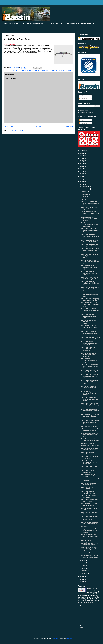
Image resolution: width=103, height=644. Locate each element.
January (84, 573)
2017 (82, 176)
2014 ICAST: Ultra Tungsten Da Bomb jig (90, 457)
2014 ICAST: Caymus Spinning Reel (88, 471)
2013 (82, 577)
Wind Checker (84, 110)
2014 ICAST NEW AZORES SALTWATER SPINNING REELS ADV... (90, 462)
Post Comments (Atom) (19, 131)
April (83, 566)
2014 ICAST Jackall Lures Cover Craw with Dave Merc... (89, 360)
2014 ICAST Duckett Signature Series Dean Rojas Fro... (89, 267)
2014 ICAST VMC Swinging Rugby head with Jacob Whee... (90, 256)
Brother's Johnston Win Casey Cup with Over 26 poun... (90, 536)
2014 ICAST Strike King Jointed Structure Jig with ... (90, 262)
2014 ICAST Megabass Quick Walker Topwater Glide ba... (90, 250)
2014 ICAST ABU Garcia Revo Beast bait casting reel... (89, 295)
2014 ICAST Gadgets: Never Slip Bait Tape (90, 208)
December (85, 186)
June (83, 560)
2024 (82, 158)
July (83, 199)
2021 (82, 166)
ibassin (43, 71)
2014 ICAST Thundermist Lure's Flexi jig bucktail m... (89, 388)
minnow (54, 71)
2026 (82, 153)
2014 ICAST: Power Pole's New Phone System (89, 505)
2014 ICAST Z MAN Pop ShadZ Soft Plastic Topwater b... (89, 349)
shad (64, 71)
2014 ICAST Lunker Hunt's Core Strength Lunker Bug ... (90, 405)
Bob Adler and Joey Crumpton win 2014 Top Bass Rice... (89, 225)
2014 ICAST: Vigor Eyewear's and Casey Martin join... (90, 449)
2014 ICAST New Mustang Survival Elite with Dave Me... (89, 230)
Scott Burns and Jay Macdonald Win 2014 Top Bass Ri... (90, 219)
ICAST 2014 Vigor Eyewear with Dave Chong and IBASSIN (90, 393)
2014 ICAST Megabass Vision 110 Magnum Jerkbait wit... (90, 338)
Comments (83, 98)
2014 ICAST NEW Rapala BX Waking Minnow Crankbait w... (90, 289)
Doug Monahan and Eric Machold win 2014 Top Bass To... (89, 531)
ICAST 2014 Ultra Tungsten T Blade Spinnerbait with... (90, 371)
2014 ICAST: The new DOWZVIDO (88, 488)
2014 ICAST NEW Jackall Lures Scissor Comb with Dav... (90, 305)
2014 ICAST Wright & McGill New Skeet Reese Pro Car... (90, 416)
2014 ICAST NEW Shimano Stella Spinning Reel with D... (90, 366)
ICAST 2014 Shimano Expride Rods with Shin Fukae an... (89, 273)
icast (47, 71)
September (85, 194)
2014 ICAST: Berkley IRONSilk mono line (88, 492)
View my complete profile (86, 602)
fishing (34, 71)
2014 (10, 71)
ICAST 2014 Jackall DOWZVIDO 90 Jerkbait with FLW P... (89, 343)
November (85, 189)
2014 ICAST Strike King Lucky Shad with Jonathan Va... (90, 236)
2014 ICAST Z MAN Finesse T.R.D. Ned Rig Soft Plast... (90, 278)
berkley (18, 71)
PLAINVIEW (55, 639)
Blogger (69, 639)
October (84, 192)
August (84, 197)
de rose (29, 71)
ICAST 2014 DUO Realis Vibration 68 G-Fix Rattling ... (90, 310)
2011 (82, 582)
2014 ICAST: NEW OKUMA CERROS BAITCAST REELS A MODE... (89, 518)
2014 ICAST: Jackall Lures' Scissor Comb (90, 501)
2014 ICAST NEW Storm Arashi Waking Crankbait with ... (90, 333)
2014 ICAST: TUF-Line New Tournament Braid (90, 513)
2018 (82, 174)
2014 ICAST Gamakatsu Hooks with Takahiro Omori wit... (89, 355)
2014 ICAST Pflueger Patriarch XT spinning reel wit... (90, 283)
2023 (82, 161)
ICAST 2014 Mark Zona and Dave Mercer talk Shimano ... (90, 411)
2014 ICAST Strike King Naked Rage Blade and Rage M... (89, 322)
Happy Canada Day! (87, 553)
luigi (50, 71)
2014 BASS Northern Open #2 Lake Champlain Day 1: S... (90, 203)
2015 (82, 182)
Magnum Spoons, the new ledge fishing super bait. (90, 556)
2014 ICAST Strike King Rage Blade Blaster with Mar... (90, 300)
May (83, 563)
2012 (82, 579)
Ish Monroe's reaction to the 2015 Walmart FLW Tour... (90, 430)
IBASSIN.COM (15, 68)
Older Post (68, 127)
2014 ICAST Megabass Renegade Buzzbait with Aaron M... (90, 316)
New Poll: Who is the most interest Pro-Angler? (90, 544)
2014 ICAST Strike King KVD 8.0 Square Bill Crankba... (90, 245)
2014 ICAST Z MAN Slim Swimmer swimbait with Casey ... (89, 399)
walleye (68, 71)
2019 (82, 171)
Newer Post (9, 127)
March (84, 568)
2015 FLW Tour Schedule (89, 426)
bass (14, 71)
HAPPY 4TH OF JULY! (88, 541)
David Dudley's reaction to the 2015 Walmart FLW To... (90, 440)
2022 (82, 164)
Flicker (38, 71)
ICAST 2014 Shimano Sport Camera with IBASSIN (90, 241)
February (85, 571)
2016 (82, 179)
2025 (82, 156)
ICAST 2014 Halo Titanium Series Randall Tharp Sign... (89, 382)
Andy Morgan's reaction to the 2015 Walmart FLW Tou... (90, 435)
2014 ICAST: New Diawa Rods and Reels (89, 484)
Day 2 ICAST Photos (88, 443)
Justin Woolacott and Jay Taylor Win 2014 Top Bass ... (90, 213)
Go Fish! (84, 526)
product (60, 71)
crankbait (23, 71)
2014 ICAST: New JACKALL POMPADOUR (90, 467)
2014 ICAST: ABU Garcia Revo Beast (89, 496)
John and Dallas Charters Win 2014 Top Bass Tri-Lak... (89, 549)
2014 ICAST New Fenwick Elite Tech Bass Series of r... (90, 328)
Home (39, 127)
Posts (82, 96)
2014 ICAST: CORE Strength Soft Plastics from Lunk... (90, 523)
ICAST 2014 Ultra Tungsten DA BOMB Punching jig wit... (90, 376)
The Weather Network (86, 113)
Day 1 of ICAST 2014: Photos (90, 446)
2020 (82, 169)
